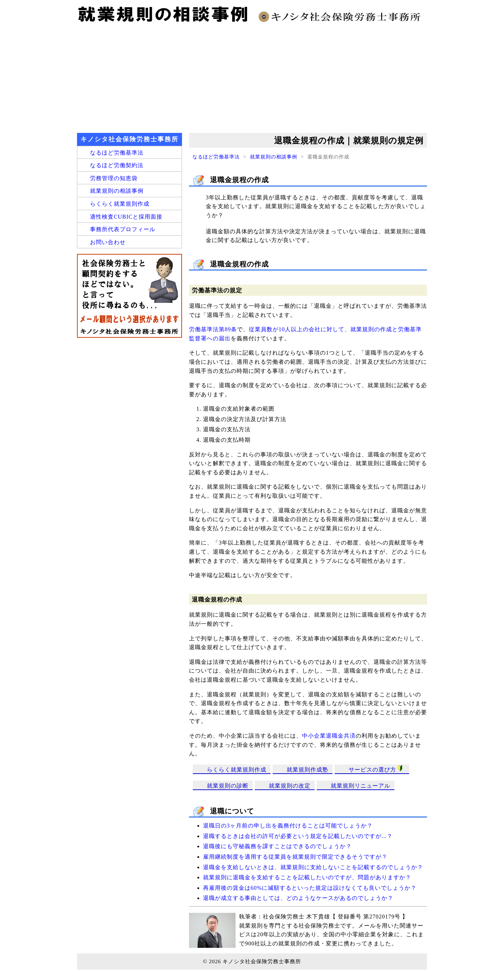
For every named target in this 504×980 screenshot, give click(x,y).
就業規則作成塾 (307, 770)
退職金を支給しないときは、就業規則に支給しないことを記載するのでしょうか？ (313, 867)
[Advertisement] (252, 77)
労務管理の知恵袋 (114, 178)
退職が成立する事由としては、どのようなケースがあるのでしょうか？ (298, 898)
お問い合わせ (108, 242)
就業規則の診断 (228, 786)
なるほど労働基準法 (216, 157)
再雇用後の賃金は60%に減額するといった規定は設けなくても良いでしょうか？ (310, 888)
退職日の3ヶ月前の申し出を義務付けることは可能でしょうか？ (288, 826)
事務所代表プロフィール (123, 229)
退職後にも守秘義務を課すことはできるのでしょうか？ (277, 846)
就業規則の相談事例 (274, 157)
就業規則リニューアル (360, 786)
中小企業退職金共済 (329, 736)
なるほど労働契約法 (117, 165)
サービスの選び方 (377, 769)
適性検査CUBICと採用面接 (126, 217)
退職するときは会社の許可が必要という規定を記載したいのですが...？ (298, 836)
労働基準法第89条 (213, 329)
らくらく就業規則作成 (237, 770)
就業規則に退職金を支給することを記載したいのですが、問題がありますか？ (307, 877)
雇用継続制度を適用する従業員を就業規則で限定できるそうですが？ (295, 857)
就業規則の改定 (290, 786)
